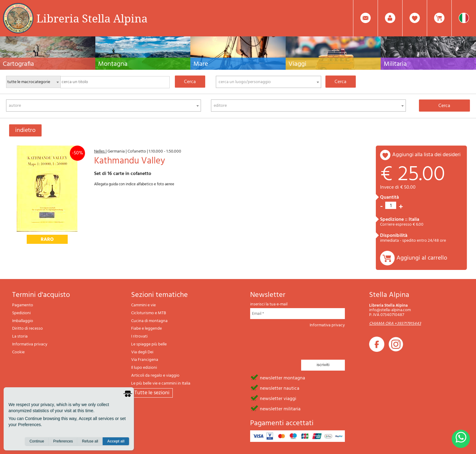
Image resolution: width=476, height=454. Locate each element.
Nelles (100, 151)
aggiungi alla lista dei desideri (426, 155)
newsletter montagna (282, 378)
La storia (20, 336)
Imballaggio (23, 321)
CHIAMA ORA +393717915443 (395, 324)
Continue (37, 442)
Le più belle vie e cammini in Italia (161, 383)
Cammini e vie (143, 305)
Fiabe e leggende (146, 329)
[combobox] (269, 82)
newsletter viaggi (278, 398)
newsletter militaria (280, 409)
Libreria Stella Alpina (92, 18)
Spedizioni (21, 313)
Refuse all (90, 442)
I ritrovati (139, 336)
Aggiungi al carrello (422, 258)
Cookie (18, 352)
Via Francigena (145, 360)
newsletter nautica (280, 388)
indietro (25, 130)
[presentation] (296, 342)
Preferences (63, 442)
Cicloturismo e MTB (149, 313)
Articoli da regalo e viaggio (155, 376)
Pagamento (23, 305)
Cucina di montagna (149, 321)
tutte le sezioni (152, 393)
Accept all (116, 442)
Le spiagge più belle (149, 344)
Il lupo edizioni (144, 368)
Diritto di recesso (27, 329)
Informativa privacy (30, 344)
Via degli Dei (142, 352)
